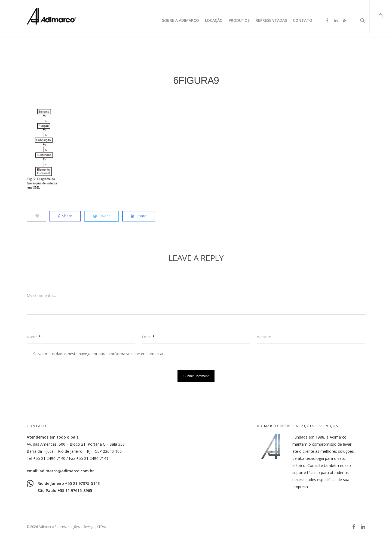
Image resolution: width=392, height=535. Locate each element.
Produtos (239, 20)
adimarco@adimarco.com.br (67, 471)
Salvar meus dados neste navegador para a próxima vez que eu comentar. (99, 354)
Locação (214, 20)
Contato (303, 20)
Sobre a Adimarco (180, 20)
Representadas (271, 20)
